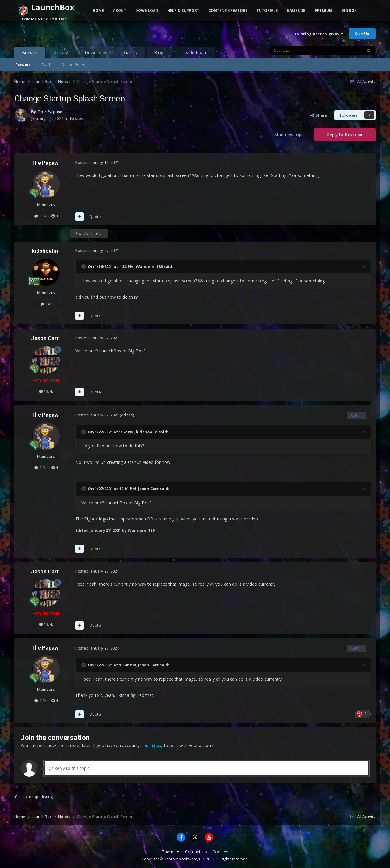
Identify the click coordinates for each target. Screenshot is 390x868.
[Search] (301, 51)
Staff (46, 65)
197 (46, 304)
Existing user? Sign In (319, 34)
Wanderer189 (149, 266)
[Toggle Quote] (84, 266)
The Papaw (50, 112)
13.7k (46, 391)
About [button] (120, 11)
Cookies (220, 852)
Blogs (160, 53)
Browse (30, 54)
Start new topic (289, 134)
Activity (61, 53)
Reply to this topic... (71, 768)
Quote (95, 217)
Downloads (96, 53)
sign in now (152, 745)
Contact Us (196, 852)
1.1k (41, 216)
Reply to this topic (345, 134)
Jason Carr (45, 338)
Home (98, 11)
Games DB (296, 11)
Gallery (131, 53)
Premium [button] (324, 11)
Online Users (73, 65)
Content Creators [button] (228, 11)
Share (319, 115)
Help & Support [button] (183, 11)
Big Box (349, 11)
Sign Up (362, 34)
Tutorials (267, 11)
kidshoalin (45, 251)
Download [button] (147, 11)
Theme (171, 852)
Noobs (76, 118)
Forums (23, 65)
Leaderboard (195, 53)
